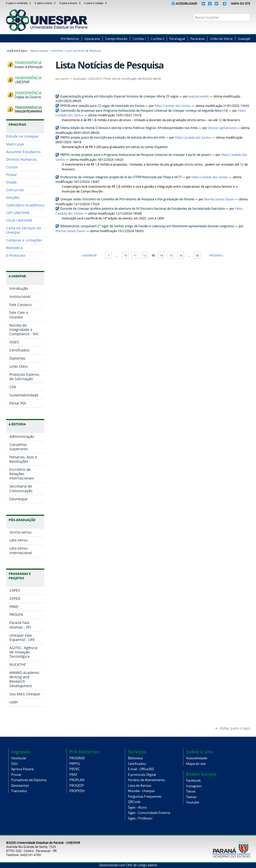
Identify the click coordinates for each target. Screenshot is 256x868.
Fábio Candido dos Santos (173, 106)
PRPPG (75, 764)
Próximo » (217, 255)
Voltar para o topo (235, 728)
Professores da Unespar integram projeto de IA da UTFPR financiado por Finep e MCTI (121, 177)
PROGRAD (77, 758)
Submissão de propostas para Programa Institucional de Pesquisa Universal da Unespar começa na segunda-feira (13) (144, 111)
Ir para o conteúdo (19, 3)
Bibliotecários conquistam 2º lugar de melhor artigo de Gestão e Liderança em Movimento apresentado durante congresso (147, 226)
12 (145, 255)
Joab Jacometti (199, 96)
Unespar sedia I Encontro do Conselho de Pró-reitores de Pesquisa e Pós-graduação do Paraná (127, 199)
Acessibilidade (186, 3)
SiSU (14, 764)
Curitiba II (157, 39)
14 (161, 255)
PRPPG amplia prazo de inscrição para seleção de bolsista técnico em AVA (112, 138)
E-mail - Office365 (141, 769)
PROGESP (77, 786)
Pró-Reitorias (70, 39)
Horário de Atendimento (146, 780)
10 (125, 255)
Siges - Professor (140, 818)
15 (171, 255)
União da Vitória (221, 39)
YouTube (248, 27)
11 (135, 255)
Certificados (137, 764)
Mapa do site (196, 764)
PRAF (73, 775)
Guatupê (244, 39)
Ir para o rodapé (96, 3)
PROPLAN (77, 780)
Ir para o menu (46, 3)
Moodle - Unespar (141, 791)
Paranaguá (177, 39)
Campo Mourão (116, 39)
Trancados (19, 791)
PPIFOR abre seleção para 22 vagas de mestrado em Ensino (102, 106)
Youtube (193, 802)
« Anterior (89, 255)
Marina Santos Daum (219, 199)
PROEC (75, 769)
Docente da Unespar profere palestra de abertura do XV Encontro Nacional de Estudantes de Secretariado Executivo (142, 209)
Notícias (57, 51)
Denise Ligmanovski (222, 128)
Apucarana (92, 39)
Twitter (235, 27)
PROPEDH (77, 791)
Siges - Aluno (137, 807)
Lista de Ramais (140, 786)
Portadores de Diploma (29, 780)
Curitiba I (139, 39)
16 (181, 255)
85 (198, 255)
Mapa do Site (241, 3)
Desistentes (20, 786)
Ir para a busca (71, 3)
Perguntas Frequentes (145, 797)
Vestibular (19, 758)
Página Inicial (39, 51)
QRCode (134, 802)
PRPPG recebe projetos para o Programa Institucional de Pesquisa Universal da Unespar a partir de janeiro (136, 155)
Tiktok (191, 791)
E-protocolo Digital (142, 775)
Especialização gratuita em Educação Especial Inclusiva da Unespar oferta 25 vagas (119, 96)
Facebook (229, 27)
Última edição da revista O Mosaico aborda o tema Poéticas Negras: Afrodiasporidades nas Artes (129, 128)
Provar (16, 775)
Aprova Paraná (22, 769)
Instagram (241, 27)
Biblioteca (135, 758)
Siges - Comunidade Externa (149, 813)
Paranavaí (198, 39)
